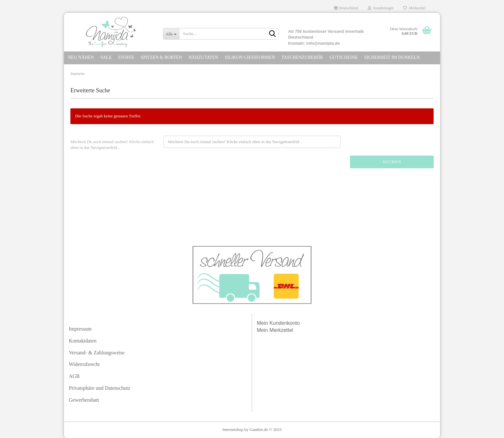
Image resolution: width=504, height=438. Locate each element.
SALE (106, 57)
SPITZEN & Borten (162, 57)
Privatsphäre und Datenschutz (99, 388)
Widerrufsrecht (84, 364)
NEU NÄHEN (81, 57)
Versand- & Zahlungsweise (97, 353)
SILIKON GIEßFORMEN (250, 57)
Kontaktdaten (83, 341)
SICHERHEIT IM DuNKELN (392, 57)
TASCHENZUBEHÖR (302, 57)
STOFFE (126, 57)
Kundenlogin (381, 8)
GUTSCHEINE (344, 57)
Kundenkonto (284, 323)
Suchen (392, 162)
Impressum (80, 329)
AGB (74, 376)
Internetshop (233, 429)
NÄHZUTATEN (203, 57)
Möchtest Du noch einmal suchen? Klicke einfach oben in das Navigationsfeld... (112, 145)
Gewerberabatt (84, 400)
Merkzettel (414, 8)
